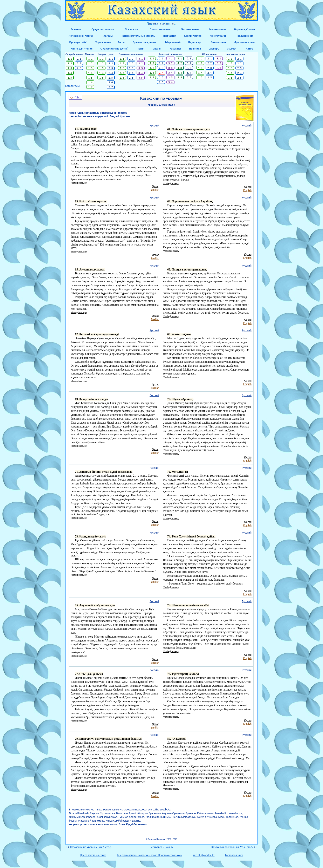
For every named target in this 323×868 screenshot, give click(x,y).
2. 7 (111, 87)
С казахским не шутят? (115, 49)
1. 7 (90, 87)
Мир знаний (172, 42)
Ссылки (232, 49)
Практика (195, 49)
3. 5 (140, 78)
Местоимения (218, 29)
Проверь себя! (78, 42)
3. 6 (170, 82)
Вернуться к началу (161, 847)
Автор (249, 49)
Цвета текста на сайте (93, 855)
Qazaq (156, 186)
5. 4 (189, 73)
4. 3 (180, 68)
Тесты (121, 42)
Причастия (170, 36)
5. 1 (189, 58)
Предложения (245, 36)
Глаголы (108, 36)
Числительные (190, 29)
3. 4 (140, 73)
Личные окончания (81, 36)
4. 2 (180, 63)
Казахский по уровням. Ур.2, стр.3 (91, 847)
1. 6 (90, 82)
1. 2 (70, 63)
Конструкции (218, 36)
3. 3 (140, 68)
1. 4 (70, 73)
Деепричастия (192, 36)
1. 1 (70, 59)
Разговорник (218, 42)
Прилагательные (160, 29)
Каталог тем (72, 86)
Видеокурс (195, 42)
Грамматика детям (144, 42)
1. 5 (70, 78)
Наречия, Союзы (245, 29)
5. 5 (189, 77)
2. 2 (79, 63)
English (155, 190)
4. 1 (180, 58)
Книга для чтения (81, 49)
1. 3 (70, 68)
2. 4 (111, 73)
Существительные (103, 29)
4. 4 (180, 73)
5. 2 (189, 63)
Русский (154, 126)
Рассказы (175, 49)
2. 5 (111, 78)
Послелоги (131, 29)
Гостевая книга (234, 855)
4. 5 (180, 77)
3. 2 (140, 63)
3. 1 (140, 59)
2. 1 (79, 59)
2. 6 (111, 82)
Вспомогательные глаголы (139, 36)
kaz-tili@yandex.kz (204, 855)
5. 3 (189, 68)
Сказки (157, 49)
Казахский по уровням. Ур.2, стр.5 (232, 847)
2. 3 (79, 68)
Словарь (214, 49)
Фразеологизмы (245, 42)
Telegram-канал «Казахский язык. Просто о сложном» (150, 855)
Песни (141, 49)
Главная (76, 29)
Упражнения (103, 42)
